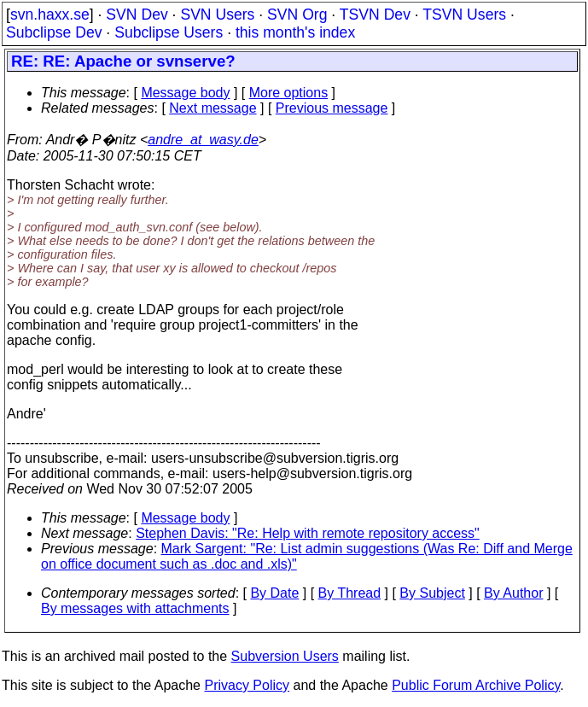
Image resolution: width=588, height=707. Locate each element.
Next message (212, 108)
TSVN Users (464, 15)
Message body (185, 93)
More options (289, 93)
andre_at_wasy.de (203, 140)
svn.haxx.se (50, 15)
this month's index (295, 32)
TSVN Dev (375, 15)
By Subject (432, 593)
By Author (513, 593)
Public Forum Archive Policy (476, 685)
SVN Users (217, 15)
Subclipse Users (169, 32)
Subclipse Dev (54, 32)
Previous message (332, 108)
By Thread (350, 593)
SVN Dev (137, 15)
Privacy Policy (247, 685)
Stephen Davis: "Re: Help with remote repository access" (308, 533)
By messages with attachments (135, 608)
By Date (274, 593)
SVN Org (297, 15)
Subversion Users (285, 656)
